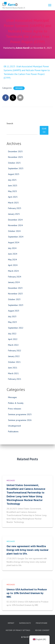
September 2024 (16, 237)
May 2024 (12, 260)
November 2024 (15, 225)
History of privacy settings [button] (18, 630)
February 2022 (15, 351)
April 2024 (13, 265)
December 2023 (15, 288)
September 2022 (16, 328)
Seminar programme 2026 (20, 420)
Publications (13, 431)
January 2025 (14, 214)
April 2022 (13, 339)
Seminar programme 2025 (20, 414)
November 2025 (15, 157)
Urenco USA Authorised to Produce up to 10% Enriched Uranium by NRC (27, 593)
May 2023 (12, 322)
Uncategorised (14, 426)
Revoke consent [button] (42, 630)
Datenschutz (25, 623)
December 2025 (15, 151)
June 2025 (13, 186)
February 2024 (15, 277)
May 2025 (12, 191)
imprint (11, 623)
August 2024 (14, 242)
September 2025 (16, 168)
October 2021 (14, 362)
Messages (19, 88)
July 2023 (12, 316)
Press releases (15, 409)
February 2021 (15, 379)
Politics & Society (16, 403)
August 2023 (14, 311)
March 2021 (13, 373)
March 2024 (13, 271)
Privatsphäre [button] (42, 623)
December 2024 (15, 220)
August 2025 (14, 174)
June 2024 (13, 254)
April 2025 (13, 197)
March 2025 (13, 203)
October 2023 (14, 299)
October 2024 (14, 231)
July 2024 (12, 248)
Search (10, 123)
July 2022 (12, 334)
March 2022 (13, 345)
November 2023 (15, 294)
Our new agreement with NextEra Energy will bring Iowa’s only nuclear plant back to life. (27, 550)
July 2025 (12, 180)
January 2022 (14, 356)
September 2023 (16, 305)
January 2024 (14, 282)
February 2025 (15, 208)
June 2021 (13, 368)
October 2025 (14, 163)
